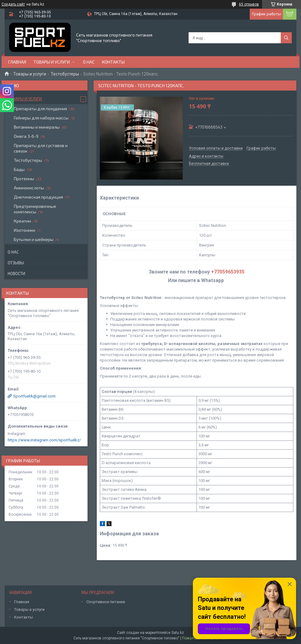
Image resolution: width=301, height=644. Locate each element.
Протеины (24, 178)
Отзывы (16, 263)
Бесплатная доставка (209, 164)
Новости (16, 274)
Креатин (22, 221)
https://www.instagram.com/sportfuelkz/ (44, 440)
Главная (17, 62)
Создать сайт (13, 4)
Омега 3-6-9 (26, 136)
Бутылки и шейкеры (34, 239)
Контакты (113, 62)
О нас (89, 62)
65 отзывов (249, 4)
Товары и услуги (52, 62)
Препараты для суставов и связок (41, 148)
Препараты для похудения (40, 109)
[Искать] (286, 38)
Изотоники (25, 230)
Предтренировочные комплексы (35, 209)
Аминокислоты (29, 188)
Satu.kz (178, 633)
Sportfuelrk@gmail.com (34, 396)
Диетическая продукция (38, 197)
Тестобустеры (65, 74)
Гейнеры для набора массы (41, 118)
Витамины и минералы (37, 127)
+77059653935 (228, 272)
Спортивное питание (106, 602)
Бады (19, 169)
